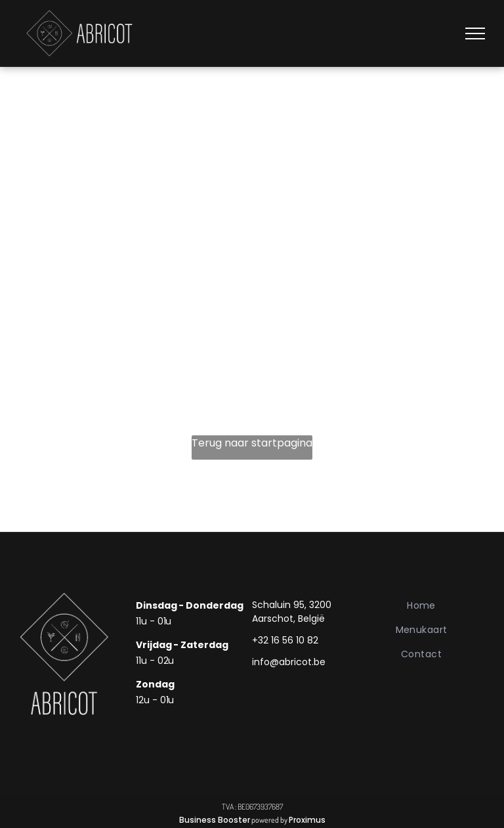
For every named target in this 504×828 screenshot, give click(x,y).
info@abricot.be (289, 662)
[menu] (475, 33)
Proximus (307, 820)
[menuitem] (421, 606)
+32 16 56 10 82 (285, 640)
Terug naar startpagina (252, 443)
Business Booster (215, 820)
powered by (269, 820)
